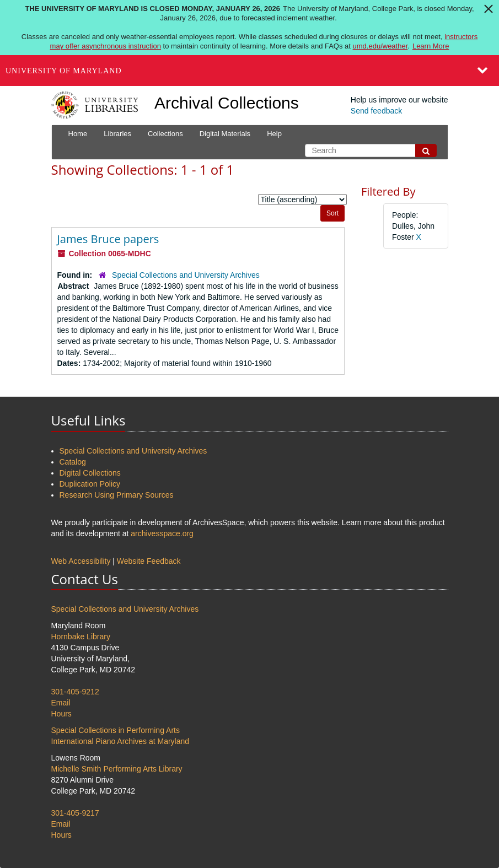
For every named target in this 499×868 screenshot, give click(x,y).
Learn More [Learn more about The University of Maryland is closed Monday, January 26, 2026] (431, 46)
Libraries (117, 134)
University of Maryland (64, 71)
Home (78, 134)
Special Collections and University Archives (186, 275)
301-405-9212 (75, 692)
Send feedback (376, 111)
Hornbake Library (81, 637)
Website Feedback (149, 561)
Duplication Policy (90, 484)
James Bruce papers (108, 239)
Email (61, 703)
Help (274, 134)
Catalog (73, 462)
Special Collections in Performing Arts (116, 730)
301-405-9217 (75, 813)
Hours (61, 714)
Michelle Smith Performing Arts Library (117, 769)
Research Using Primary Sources (117, 495)
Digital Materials (225, 134)
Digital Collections (90, 473)
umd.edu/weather (380, 46)
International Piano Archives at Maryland (120, 741)
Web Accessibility (81, 561)
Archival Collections (227, 103)
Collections (165, 134)
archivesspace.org (162, 533)
